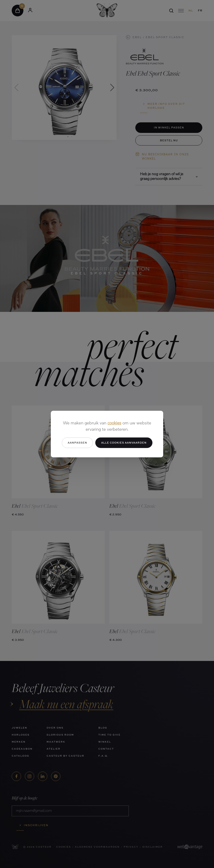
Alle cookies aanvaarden (124, 443)
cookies (114, 423)
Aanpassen (77, 443)
